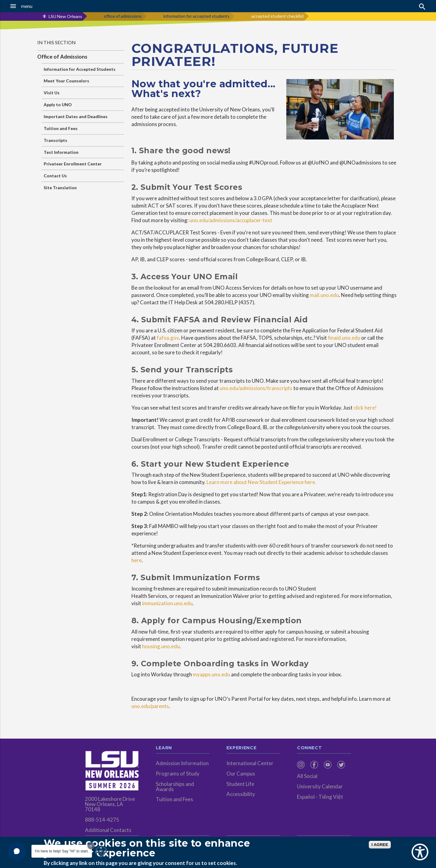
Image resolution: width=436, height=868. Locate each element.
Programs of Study (178, 774)
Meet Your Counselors (66, 81)
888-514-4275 (102, 820)
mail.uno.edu (324, 295)
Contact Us (55, 176)
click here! (365, 408)
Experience (241, 748)
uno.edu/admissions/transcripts (256, 388)
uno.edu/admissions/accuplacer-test (231, 220)
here (137, 560)
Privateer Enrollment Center (73, 164)
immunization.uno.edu (167, 603)
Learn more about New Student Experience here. (261, 482)
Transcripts (55, 140)
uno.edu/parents (150, 706)
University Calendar (320, 786)
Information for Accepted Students (80, 69)
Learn (164, 748)
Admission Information (182, 763)
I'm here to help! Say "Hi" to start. (62, 851)
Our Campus (241, 774)
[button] (41, 6)
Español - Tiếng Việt (320, 797)
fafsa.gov (168, 338)
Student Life (240, 784)
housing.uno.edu (161, 646)
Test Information (61, 152)
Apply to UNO (58, 105)
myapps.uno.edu (211, 674)
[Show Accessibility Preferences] (420, 852)
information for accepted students (196, 16)
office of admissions (123, 16)
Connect (310, 748)
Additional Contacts (108, 830)
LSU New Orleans (65, 16)
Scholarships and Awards (175, 787)
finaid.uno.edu (344, 338)
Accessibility (241, 794)
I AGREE (380, 845)
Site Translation (60, 188)
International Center (250, 763)
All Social (307, 776)
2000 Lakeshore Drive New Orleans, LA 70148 (110, 804)
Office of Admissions (62, 57)
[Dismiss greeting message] (91, 846)
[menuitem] (302, 765)
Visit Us (52, 93)
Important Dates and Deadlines (76, 116)
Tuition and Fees (61, 128)
